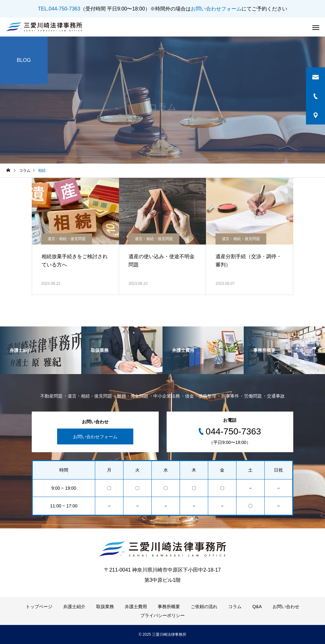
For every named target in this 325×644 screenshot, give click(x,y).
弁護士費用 (136, 607)
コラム (235, 607)
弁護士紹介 (74, 607)
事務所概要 (169, 607)
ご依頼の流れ (204, 607)
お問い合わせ (286, 607)
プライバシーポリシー (162, 615)
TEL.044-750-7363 (59, 9)
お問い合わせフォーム (216, 9)
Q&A (257, 607)
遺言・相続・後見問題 (67, 239)
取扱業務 (105, 607)
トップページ (39, 607)
